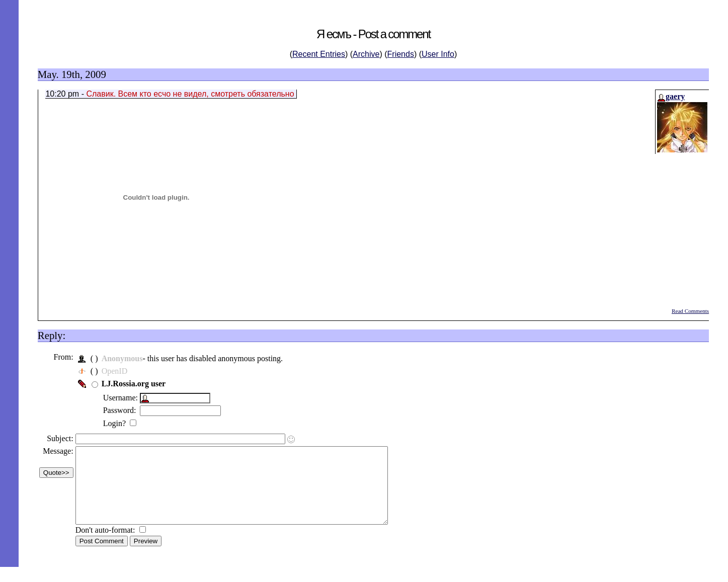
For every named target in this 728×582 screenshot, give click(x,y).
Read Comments (690, 311)
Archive (366, 54)
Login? (119, 423)
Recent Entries (319, 54)
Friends (401, 54)
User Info (438, 54)
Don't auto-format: (110, 545)
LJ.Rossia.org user (137, 384)
